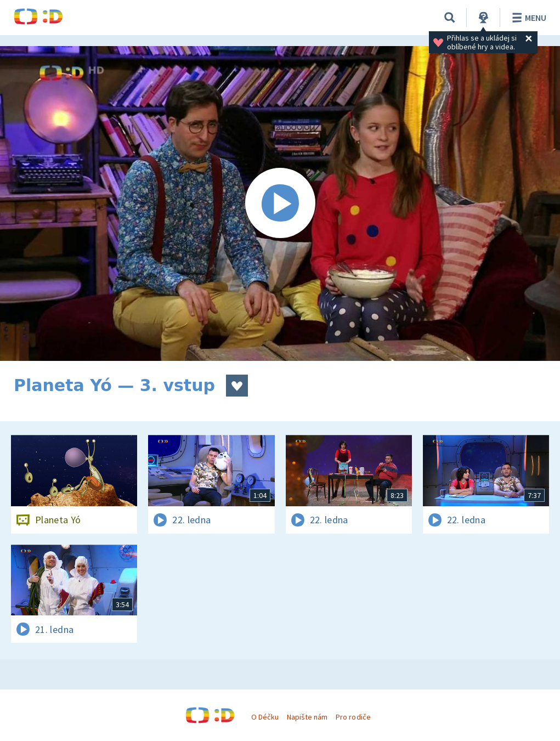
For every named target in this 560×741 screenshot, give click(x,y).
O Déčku (265, 717)
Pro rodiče (353, 717)
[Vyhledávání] (450, 18)
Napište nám (307, 717)
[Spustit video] (280, 203)
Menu (527, 18)
